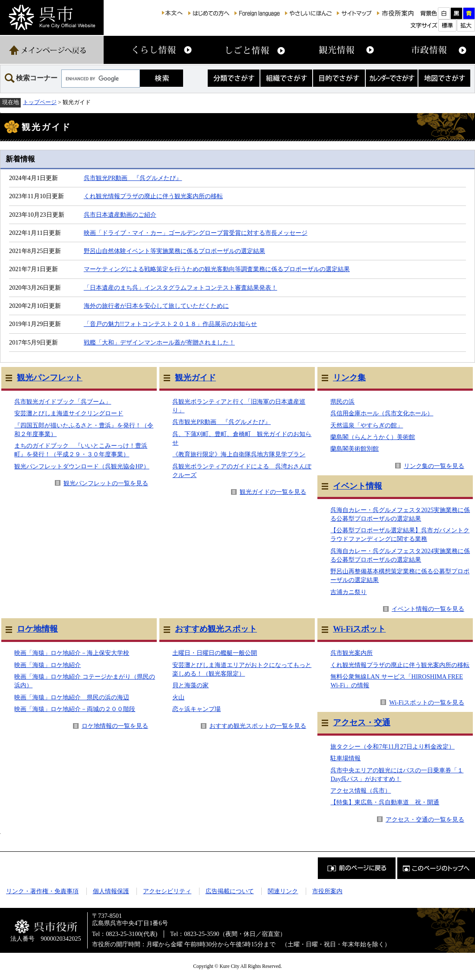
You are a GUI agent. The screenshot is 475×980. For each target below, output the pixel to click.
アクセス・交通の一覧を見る (425, 819)
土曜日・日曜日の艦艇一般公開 (215, 653)
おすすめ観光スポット (216, 629)
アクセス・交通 (362, 722)
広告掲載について (230, 891)
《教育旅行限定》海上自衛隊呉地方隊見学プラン (239, 454)
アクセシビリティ (167, 891)
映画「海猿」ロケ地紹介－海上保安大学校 (72, 653)
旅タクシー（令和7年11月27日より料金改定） (392, 746)
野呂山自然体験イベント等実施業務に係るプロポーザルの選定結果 (174, 251)
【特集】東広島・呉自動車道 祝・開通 (385, 802)
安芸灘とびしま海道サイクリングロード (69, 413)
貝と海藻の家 (190, 685)
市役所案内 (327, 891)
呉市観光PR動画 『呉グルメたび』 (133, 178)
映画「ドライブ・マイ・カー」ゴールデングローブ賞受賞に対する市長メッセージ (196, 233)
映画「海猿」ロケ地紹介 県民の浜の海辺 (72, 697)
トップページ (40, 102)
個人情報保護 (111, 891)
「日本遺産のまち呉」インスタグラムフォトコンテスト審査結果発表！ (180, 288)
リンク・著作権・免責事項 (42, 891)
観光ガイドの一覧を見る (273, 492)
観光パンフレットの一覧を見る (106, 483)
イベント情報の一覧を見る (428, 609)
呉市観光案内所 (351, 653)
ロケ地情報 (37, 629)
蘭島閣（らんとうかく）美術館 (373, 437)
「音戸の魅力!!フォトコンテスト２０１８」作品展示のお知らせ (171, 324)
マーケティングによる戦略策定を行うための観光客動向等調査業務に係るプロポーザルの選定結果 (217, 269)
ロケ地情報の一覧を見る (115, 726)
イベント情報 (358, 486)
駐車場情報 (345, 758)
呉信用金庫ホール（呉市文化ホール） (382, 413)
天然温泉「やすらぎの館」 (367, 425)
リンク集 (349, 378)
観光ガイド (195, 378)
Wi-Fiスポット (359, 629)
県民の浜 (342, 401)
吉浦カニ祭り (348, 592)
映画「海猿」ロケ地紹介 (47, 665)
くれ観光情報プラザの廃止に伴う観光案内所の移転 (153, 196)
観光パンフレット (50, 378)
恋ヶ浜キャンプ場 (196, 709)
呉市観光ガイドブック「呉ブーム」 (63, 401)
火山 (178, 697)
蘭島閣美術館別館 (355, 449)
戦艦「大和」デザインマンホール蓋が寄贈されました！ (159, 342)
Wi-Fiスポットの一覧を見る (427, 702)
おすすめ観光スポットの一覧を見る (258, 726)
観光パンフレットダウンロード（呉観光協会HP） (82, 466)
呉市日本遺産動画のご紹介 (120, 215)
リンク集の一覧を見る (434, 466)
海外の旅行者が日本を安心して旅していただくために (156, 306)
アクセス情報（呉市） (361, 790)
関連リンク (283, 891)
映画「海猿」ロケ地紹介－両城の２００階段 (75, 709)
